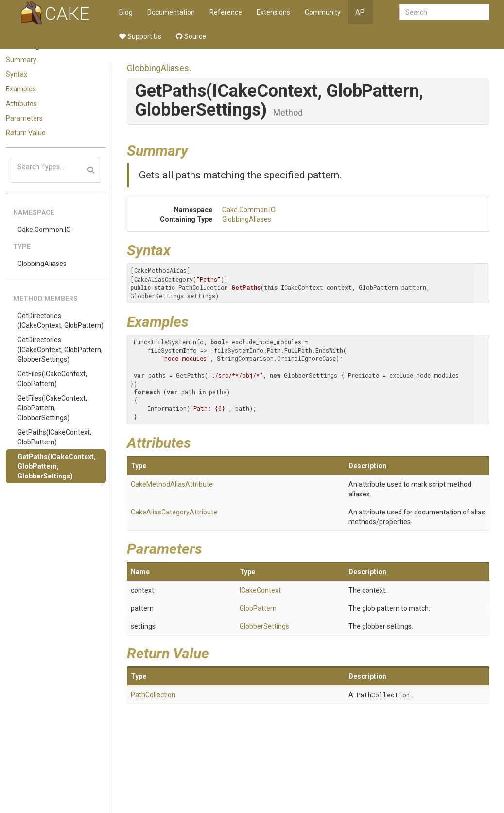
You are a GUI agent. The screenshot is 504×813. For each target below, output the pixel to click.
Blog (126, 12)
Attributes (21, 104)
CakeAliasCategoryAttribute (174, 512)
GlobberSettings (264, 626)
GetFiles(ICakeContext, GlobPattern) (52, 379)
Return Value (26, 133)
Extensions (273, 12)
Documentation (171, 12)
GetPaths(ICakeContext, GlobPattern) (54, 437)
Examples (21, 89)
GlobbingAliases (42, 264)
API (361, 12)
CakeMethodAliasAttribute (172, 484)
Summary (21, 60)
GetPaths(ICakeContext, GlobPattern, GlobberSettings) (57, 466)
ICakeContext (260, 590)
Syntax (17, 74)
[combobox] (444, 12)
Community (323, 12)
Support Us (140, 36)
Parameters (24, 118)
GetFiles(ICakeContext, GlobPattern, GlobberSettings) (52, 408)
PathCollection (153, 695)
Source (191, 36)
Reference (226, 12)
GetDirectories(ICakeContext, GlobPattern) (61, 320)
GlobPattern (258, 608)
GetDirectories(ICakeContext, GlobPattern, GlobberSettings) (60, 350)
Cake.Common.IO (44, 230)
